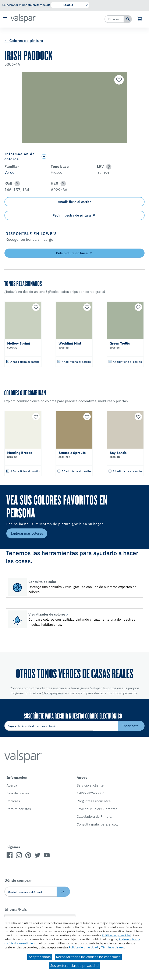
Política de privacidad (116, 935)
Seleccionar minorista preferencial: (26, 5)
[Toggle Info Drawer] (92, 156)
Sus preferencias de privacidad (74, 966)
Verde (9, 172)
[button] (5, 19)
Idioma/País (16, 909)
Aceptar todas (40, 957)
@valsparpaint (53, 693)
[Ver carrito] (140, 19)
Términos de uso (113, 947)
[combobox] (114, 19)
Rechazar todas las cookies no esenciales (88, 957)
